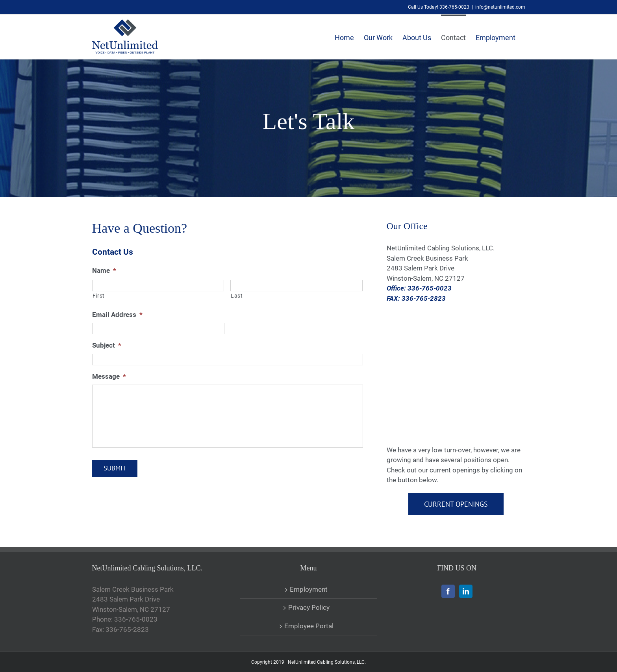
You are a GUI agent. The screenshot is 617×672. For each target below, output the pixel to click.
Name (104, 270)
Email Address (117, 315)
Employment (309, 589)
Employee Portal (309, 626)
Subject (107, 345)
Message (109, 376)
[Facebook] (448, 591)
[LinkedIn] (466, 591)
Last (237, 296)
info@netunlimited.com (500, 7)
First (99, 296)
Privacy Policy (309, 607)
